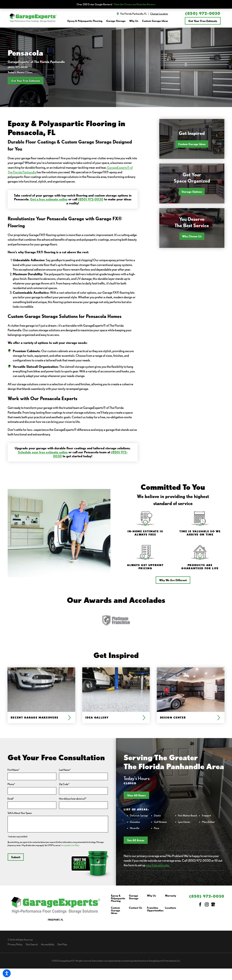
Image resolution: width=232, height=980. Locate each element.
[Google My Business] (213, 904)
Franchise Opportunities (155, 909)
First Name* (13, 770)
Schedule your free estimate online (43, 452)
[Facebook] (200, 904)
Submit (16, 857)
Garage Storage (134, 897)
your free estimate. (158, 865)
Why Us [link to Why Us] (134, 21)
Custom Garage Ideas (192, 144)
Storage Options (192, 192)
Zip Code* (64, 784)
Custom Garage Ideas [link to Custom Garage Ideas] (155, 21)
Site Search (32, 944)
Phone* (11, 784)
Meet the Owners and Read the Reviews (135, 4)
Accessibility (48, 944)
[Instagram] (207, 904)
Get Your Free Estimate (203, 21)
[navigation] (118, 21)
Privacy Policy (15, 944)
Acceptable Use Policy (70, 845)
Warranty (170, 896)
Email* (11, 799)
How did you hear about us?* (73, 799)
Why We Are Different (173, 580)
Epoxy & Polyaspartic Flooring (118, 898)
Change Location (159, 14)
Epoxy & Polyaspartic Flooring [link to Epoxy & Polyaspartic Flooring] (85, 21)
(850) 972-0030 (203, 13)
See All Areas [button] (136, 840)
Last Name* (65, 770)
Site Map (62, 944)
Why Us (151, 896)
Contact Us (136, 908)
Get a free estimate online (49, 199)
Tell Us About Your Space (20, 813)
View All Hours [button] (136, 795)
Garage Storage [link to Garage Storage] (116, 21)
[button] (7, 973)
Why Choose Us (192, 236)
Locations (170, 908)
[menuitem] (85, 21)
